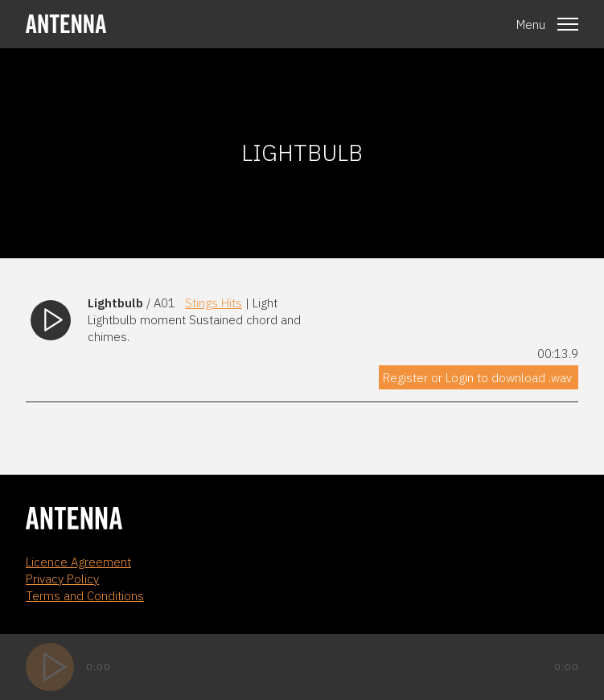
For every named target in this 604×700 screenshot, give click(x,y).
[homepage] (66, 24)
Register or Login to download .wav (477, 378)
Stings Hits (214, 303)
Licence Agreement (78, 562)
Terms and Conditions (85, 596)
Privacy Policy (62, 579)
